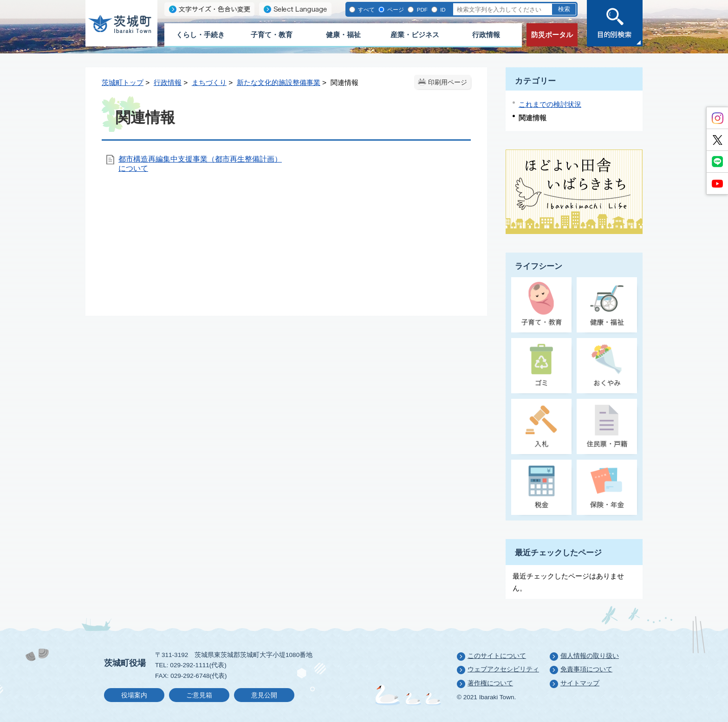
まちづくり (209, 82)
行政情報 (486, 35)
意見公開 (264, 695)
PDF (421, 10)
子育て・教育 (272, 35)
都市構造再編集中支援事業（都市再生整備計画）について (200, 164)
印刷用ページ (448, 82)
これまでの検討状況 (550, 104)
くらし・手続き (200, 35)
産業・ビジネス (415, 35)
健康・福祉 (343, 35)
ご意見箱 (199, 695)
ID (442, 10)
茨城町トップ (123, 82)
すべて (366, 10)
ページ (395, 10)
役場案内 (134, 695)
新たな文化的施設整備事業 (279, 82)
